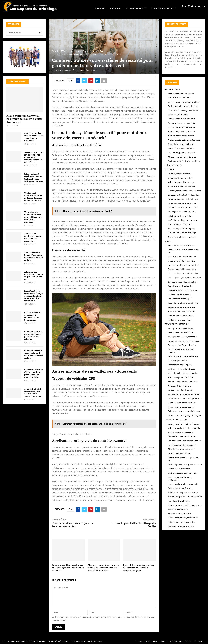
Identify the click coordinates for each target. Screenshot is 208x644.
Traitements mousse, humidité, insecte (184, 411)
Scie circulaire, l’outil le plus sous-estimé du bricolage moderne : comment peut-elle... (34, 157)
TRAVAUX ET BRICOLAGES (176, 420)
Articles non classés (173, 165)
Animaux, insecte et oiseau (179, 174)
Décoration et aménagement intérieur (184, 110)
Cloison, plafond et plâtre (179, 453)
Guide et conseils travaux (179, 295)
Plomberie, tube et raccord (179, 514)
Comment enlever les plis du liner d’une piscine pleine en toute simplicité (34, 373)
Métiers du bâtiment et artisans (181, 311)
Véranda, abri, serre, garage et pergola (184, 415)
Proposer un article (160, 641)
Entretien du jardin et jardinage (182, 203)
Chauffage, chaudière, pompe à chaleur (185, 441)
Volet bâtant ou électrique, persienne (184, 161)
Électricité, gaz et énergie (179, 469)
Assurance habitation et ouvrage (182, 257)
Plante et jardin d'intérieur (179, 224)
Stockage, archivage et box (179, 320)
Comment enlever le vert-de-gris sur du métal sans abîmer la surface (34, 354)
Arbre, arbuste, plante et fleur (180, 178)
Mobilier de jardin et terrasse (180, 377)
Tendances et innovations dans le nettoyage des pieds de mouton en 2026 (33, 197)
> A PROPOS (116, 8)
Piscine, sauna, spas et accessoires (182, 382)
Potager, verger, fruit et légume (181, 229)
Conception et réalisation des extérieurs (181, 351)
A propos (139, 641)
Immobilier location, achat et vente (183, 303)
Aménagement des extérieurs (180, 333)
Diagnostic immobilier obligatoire (183, 282)
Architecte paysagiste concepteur (182, 182)
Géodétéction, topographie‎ (179, 365)
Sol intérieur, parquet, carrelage (181, 153)
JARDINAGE (170, 170)
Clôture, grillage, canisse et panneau (184, 341)
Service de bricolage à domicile (181, 316)
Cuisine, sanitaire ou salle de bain (182, 106)
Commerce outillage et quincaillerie (183, 265)
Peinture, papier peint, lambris (181, 136)
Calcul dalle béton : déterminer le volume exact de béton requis (33, 316)
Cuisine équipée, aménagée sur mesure (185, 464)
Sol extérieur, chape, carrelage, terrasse (185, 399)
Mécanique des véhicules (179, 501)
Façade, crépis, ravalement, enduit (182, 484)
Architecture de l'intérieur (179, 98)
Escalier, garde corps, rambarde (181, 127)
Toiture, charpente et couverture (182, 522)
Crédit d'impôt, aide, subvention (182, 269)
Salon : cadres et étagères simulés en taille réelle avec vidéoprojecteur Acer (34, 177)
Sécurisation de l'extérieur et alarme (183, 394)
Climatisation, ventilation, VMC (181, 449)
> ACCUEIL (100, 8)
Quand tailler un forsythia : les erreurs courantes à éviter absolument (24, 119)
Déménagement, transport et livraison (184, 278)
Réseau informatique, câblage (180, 144)
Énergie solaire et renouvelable (181, 123)
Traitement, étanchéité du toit (181, 526)
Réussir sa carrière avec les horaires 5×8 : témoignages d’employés (34, 137)
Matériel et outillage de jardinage (182, 220)
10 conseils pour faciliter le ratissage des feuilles (134, 525)
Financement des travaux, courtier (183, 290)
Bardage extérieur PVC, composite (182, 337)
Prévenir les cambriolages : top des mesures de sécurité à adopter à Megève (139, 568)
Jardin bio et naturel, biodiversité (182, 207)
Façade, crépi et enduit (178, 360)
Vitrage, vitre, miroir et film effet (182, 157)
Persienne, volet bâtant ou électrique (184, 140)
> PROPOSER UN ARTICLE (163, 8)
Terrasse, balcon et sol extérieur (181, 403)
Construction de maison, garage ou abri (183, 459)
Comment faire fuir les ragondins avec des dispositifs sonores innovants (33, 393)
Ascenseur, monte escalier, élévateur (183, 102)
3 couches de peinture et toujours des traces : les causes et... (33, 237)
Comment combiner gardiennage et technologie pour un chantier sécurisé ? (68, 568)
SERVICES (169, 241)
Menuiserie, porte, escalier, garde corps (185, 505)
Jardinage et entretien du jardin (182, 212)
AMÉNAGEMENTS (172, 89)
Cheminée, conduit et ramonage (182, 445)
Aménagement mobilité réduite (181, 93)
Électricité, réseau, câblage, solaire (183, 473)
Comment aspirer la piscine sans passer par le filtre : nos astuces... (33, 335)
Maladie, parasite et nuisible (180, 216)
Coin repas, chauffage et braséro (182, 345)
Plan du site (198, 641)
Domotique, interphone (178, 115)
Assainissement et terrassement (181, 432)
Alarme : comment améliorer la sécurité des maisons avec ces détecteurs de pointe (103, 568)
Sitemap (188, 641)
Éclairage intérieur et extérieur (181, 119)
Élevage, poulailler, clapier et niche (183, 199)
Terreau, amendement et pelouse (182, 237)
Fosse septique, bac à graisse (180, 488)
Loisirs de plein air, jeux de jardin (182, 373)
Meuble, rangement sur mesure (181, 131)
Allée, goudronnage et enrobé (181, 328)
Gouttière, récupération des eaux (182, 369)
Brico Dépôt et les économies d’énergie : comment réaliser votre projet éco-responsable (33, 296)
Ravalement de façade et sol (180, 390)
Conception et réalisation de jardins (183, 195)
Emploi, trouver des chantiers (180, 286)
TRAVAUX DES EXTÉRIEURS (177, 324)
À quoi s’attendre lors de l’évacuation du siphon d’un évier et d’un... (34, 256)
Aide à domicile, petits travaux (181, 245)
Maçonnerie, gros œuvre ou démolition (185, 497)
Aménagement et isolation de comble (184, 424)
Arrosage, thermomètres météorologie (184, 191)
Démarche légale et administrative (183, 273)
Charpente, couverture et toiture (182, 437)
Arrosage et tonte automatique (181, 186)
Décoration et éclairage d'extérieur (183, 356)
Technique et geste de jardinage (182, 233)
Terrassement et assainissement (181, 407)
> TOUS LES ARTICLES (136, 8)
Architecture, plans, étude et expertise (184, 428)
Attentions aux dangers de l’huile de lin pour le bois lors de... (34, 275)
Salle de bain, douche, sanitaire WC (183, 518)
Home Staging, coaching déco (181, 299)
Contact (148, 641)
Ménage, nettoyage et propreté (181, 307)
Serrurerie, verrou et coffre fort (181, 148)
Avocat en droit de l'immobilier (181, 261)
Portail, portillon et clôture (179, 386)
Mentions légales (176, 641)
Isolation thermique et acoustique (183, 492)
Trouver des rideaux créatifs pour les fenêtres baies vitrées (72, 525)
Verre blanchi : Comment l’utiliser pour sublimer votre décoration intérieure (33, 217)
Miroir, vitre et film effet (178, 509)
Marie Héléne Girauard (63, 70)
